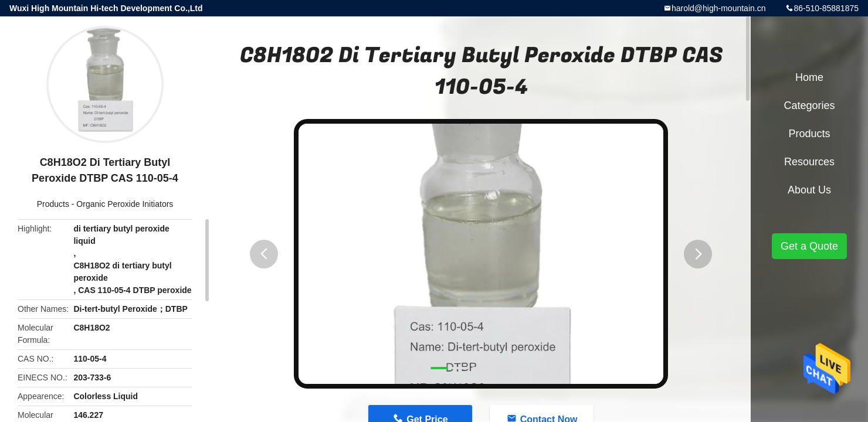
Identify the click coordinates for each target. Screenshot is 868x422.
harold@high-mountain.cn (719, 8)
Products (53, 204)
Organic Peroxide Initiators (125, 204)
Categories (809, 105)
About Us (809, 190)
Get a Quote (809, 246)
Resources (809, 162)
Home (809, 77)
